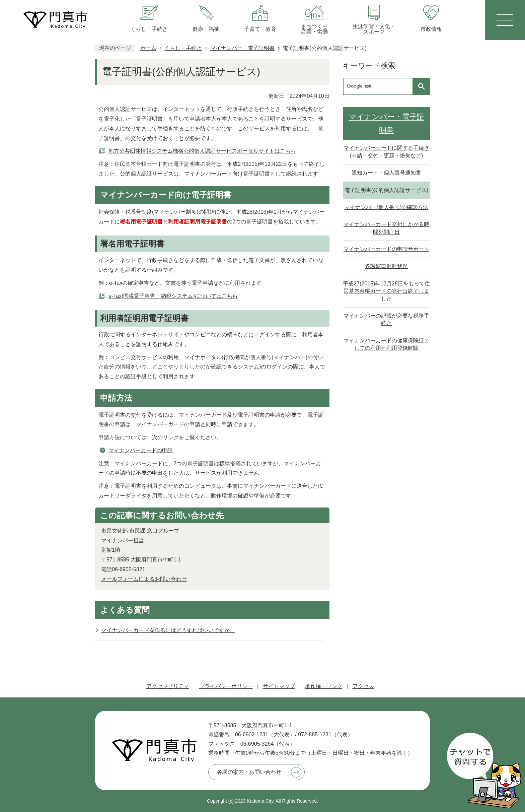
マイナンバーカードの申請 (141, 450)
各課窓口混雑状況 (386, 266)
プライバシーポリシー (226, 686)
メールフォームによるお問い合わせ (144, 579)
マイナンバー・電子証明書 (242, 48)
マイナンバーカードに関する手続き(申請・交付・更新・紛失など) (386, 152)
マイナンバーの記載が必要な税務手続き (386, 319)
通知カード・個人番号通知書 (386, 173)
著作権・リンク (324, 686)
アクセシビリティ (168, 686)
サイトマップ (279, 686)
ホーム (148, 48)
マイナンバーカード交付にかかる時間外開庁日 (386, 228)
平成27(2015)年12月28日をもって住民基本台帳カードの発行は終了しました (386, 291)
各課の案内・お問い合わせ (249, 772)
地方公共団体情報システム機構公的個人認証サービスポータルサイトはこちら (202, 151)
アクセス (363, 686)
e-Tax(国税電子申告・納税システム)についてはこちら (173, 296)
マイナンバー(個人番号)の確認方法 (387, 207)
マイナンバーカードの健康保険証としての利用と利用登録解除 (386, 344)
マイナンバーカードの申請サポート (386, 249)
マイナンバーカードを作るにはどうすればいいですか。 (168, 630)
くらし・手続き (183, 48)
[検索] (380, 86)
